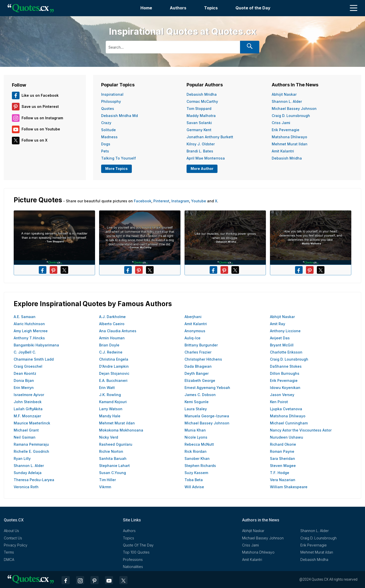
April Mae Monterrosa (206, 158)
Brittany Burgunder (201, 345)
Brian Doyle (109, 345)
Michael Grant (26, 430)
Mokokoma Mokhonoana (121, 430)
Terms (9, 552)
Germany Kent (199, 130)
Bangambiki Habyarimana (36, 345)
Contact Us (13, 538)
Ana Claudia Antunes (118, 331)
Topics (211, 8)
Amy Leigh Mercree (31, 331)
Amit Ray (278, 324)
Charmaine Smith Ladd (34, 359)
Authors (178, 8)
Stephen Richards (200, 466)
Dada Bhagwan (198, 366)
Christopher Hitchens (203, 359)
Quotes (108, 109)
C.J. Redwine (111, 352)
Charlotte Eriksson (286, 352)
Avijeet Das (280, 338)
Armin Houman (112, 338)
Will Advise (194, 487)
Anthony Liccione (285, 331)
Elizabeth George (200, 380)
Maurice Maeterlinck (32, 423)
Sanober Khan (197, 458)
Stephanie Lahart (114, 466)
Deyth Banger (197, 373)
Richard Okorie (283, 444)
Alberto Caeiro (112, 324)
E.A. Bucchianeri (113, 380)
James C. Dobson (200, 395)
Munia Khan (195, 430)
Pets (105, 151)
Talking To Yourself (118, 158)
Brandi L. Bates (200, 151)
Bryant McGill (282, 345)
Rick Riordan (196, 451)
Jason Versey (282, 395)
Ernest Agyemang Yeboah (207, 388)
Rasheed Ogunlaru (116, 444)
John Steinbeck (28, 402)
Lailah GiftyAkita (28, 409)
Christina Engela (114, 359)
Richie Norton (111, 451)
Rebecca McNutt (199, 444)
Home (146, 8)
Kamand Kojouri (113, 402)
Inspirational (112, 94)
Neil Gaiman (25, 437)
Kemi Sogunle (197, 402)
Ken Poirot (279, 402)
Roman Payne (282, 451)
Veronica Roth (26, 487)
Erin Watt (107, 388)
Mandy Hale (110, 416)
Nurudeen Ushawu (287, 437)
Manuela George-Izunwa (207, 416)
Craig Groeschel (28, 366)
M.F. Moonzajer (27, 416)
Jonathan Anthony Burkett (210, 137)
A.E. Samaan (25, 317)
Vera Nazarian (283, 480)
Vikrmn (105, 487)
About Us (11, 531)
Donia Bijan (24, 380)
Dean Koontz (25, 373)
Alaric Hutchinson (29, 324)
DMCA (9, 560)
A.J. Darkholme (112, 317)
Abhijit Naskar (284, 94)
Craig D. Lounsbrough (291, 116)
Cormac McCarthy (202, 101)
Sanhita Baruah (113, 458)
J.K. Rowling (110, 395)
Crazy (106, 123)
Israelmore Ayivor (29, 395)
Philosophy (111, 101)
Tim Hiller (107, 480)
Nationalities (133, 567)
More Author (202, 169)
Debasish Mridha (202, 94)
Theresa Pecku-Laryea (34, 480)
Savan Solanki (199, 123)
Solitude (108, 130)
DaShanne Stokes (286, 366)
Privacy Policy (16, 545)
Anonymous (195, 331)
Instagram (180, 201)
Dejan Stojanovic (114, 373)
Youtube (199, 201)
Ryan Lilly (22, 458)
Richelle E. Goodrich (31, 451)
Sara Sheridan (282, 458)
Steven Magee (283, 466)
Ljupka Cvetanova (286, 409)
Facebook (143, 201)
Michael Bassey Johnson (294, 109)
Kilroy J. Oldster (201, 144)
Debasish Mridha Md (120, 116)
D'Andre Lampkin (114, 366)
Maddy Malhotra (201, 116)
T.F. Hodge (280, 473)
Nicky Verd (109, 437)
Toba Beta (194, 480)
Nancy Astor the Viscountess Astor (301, 430)
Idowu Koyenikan (285, 388)
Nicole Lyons (196, 437)
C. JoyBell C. (25, 352)
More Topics (116, 169)
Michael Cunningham (289, 423)
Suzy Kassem (196, 473)
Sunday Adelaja (28, 473)
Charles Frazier (198, 352)
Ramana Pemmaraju (31, 444)
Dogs (106, 144)
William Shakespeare (289, 487)
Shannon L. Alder (287, 101)
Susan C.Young (113, 473)
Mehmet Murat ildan (290, 144)
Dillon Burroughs (285, 373)
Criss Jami (281, 123)
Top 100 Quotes (136, 552)
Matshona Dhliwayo (289, 137)
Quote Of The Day (138, 545)
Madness (109, 137)
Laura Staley (196, 409)
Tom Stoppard (199, 109)
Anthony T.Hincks (29, 338)
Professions (133, 560)
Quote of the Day (253, 8)
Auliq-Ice (193, 338)
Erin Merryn (24, 388)
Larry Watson (111, 409)
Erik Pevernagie (286, 130)
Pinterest (161, 201)
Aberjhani (193, 317)
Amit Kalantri (283, 151)
